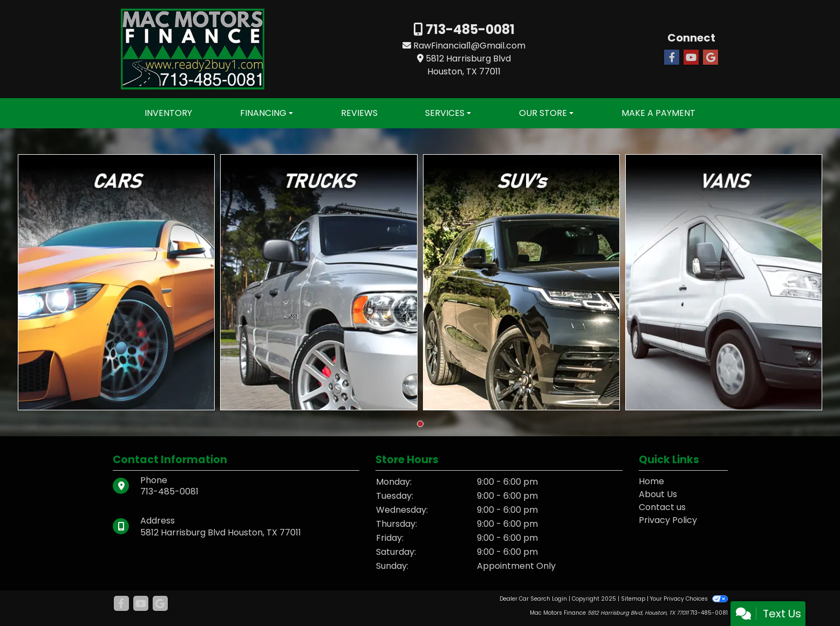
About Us (658, 494)
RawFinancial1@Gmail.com (469, 46)
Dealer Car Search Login (533, 599)
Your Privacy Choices (689, 599)
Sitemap (633, 599)
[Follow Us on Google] (711, 58)
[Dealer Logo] (193, 48)
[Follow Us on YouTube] (691, 58)
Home (651, 481)
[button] (420, 424)
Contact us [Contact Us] (662, 507)
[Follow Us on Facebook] (672, 58)
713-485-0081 (469, 29)
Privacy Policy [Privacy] (668, 520)
